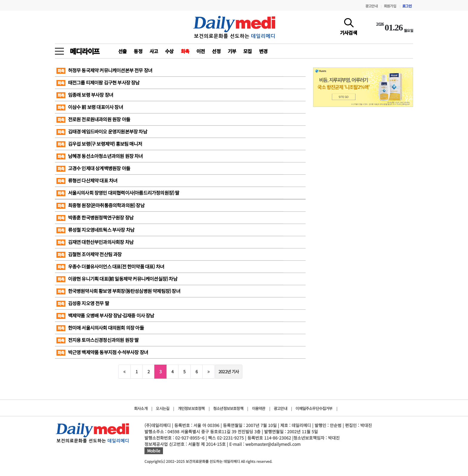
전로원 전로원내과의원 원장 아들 (93, 119)
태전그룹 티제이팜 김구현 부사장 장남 (98, 82)
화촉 (185, 51)
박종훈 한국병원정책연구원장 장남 (95, 217)
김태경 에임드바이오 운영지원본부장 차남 (102, 131)
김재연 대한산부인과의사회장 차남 (95, 242)
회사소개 (141, 408)
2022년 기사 (229, 371)
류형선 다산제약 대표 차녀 (87, 180)
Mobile (154, 451)
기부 (232, 51)
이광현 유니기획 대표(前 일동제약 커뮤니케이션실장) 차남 (117, 279)
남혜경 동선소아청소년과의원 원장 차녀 (100, 156)
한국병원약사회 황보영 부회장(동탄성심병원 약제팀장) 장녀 (118, 291)
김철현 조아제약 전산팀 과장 (89, 254)
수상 (169, 51)
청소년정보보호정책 (228, 408)
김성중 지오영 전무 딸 (83, 303)
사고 (154, 51)
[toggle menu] (59, 50)
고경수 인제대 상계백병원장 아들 (93, 168)
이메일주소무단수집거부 (314, 408)
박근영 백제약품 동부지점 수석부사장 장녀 (102, 352)
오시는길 (163, 408)
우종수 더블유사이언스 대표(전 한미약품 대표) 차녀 (110, 266)
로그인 (407, 6)
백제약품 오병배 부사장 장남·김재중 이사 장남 (105, 315)
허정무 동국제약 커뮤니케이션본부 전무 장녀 (104, 70)
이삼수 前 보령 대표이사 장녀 (90, 107)
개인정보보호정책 (191, 408)
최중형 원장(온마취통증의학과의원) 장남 (100, 205)
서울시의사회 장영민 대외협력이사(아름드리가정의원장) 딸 (118, 193)
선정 (216, 51)
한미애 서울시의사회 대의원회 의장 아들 (100, 328)
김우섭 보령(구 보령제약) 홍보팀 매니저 (99, 144)
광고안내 (371, 6)
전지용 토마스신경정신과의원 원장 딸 (97, 340)
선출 (122, 51)
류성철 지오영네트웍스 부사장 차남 (95, 230)
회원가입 (390, 6)
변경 (263, 51)
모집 (247, 51)
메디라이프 (85, 51)
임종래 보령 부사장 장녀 (85, 95)
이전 (201, 51)
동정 (138, 51)
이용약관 (259, 408)
